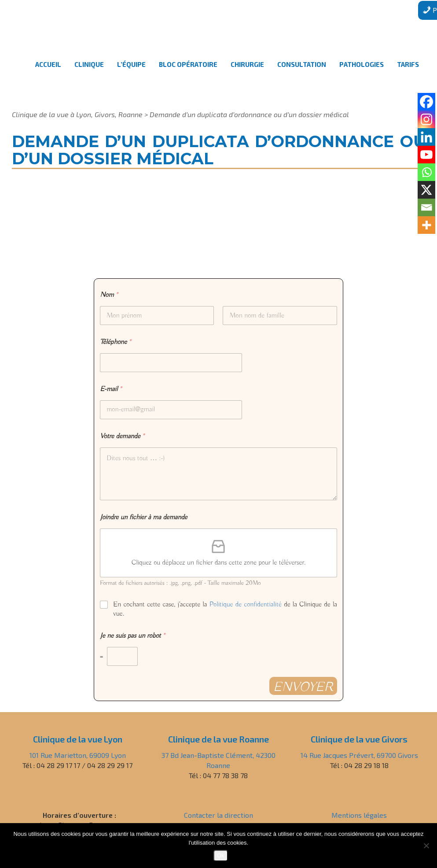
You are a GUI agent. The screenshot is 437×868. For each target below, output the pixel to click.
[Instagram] (426, 119)
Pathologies (362, 72)
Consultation (302, 72)
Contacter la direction (218, 815)
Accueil (48, 72)
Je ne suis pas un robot (132, 636)
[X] (426, 190)
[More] (426, 225)
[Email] (426, 207)
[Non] (426, 846)
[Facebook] (426, 102)
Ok (221, 855)
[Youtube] (426, 155)
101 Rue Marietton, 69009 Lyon (78, 755)
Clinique (89, 72)
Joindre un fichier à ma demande (143, 518)
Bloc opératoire (188, 72)
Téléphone (116, 342)
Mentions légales (359, 815)
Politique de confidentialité (246, 605)
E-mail (111, 390)
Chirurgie (247, 72)
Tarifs (408, 72)
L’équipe (131, 72)
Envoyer (303, 687)
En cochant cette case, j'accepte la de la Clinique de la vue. (225, 609)
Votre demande (122, 437)
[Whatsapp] (426, 172)
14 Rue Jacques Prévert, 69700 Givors (359, 755)
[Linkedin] (426, 137)
